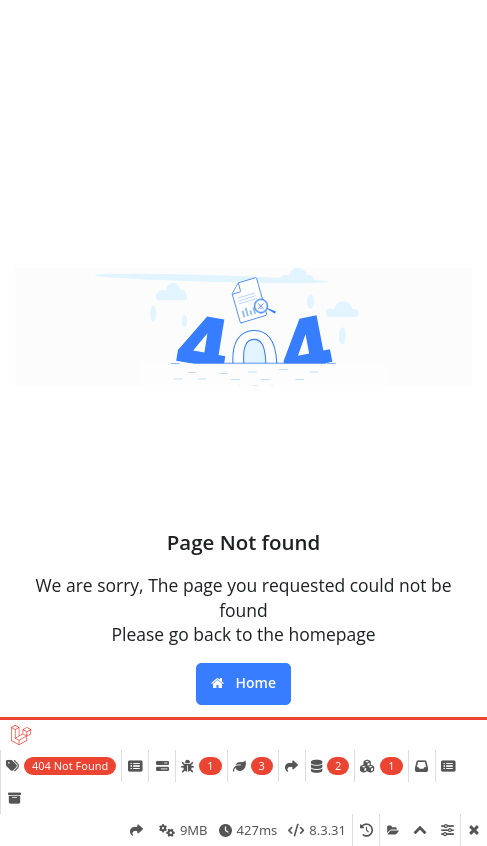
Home (243, 682)
